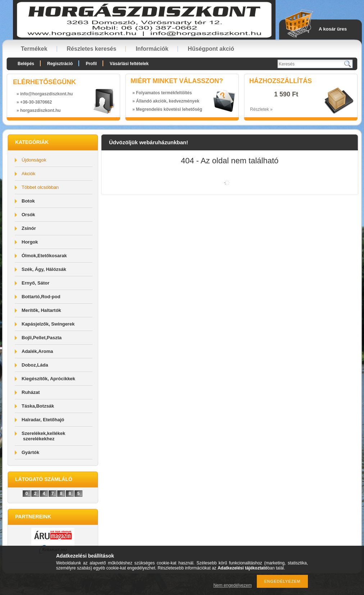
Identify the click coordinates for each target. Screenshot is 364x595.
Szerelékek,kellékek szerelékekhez (43, 436)
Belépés (26, 64)
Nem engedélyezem (233, 585)
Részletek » (261, 109)
